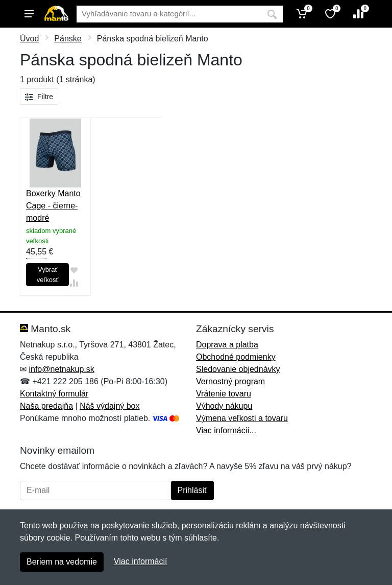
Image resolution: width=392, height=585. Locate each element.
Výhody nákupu (224, 406)
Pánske (68, 39)
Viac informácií (141, 561)
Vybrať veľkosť (48, 275)
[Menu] (29, 14)
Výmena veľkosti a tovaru (242, 418)
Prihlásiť (192, 490)
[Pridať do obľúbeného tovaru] (74, 271)
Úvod (29, 39)
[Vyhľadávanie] (169, 14)
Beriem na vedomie (62, 562)
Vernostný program (230, 381)
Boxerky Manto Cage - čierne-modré (53, 206)
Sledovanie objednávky (238, 369)
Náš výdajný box (109, 406)
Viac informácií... (226, 430)
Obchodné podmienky (236, 357)
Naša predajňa (46, 406)
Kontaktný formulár (54, 394)
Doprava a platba (227, 345)
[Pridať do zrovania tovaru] (74, 283)
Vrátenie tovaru (224, 394)
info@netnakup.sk (61, 369)
